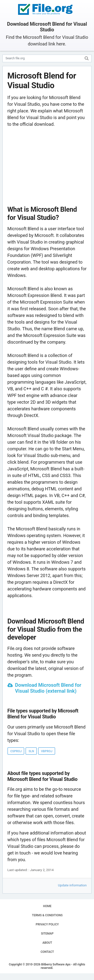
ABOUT (47, 943)
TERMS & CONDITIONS (47, 915)
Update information (72, 885)
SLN (31, 751)
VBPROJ (47, 751)
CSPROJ (16, 751)
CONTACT (47, 952)
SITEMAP (47, 934)
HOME (47, 906)
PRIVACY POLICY (47, 924)
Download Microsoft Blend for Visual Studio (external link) (48, 688)
